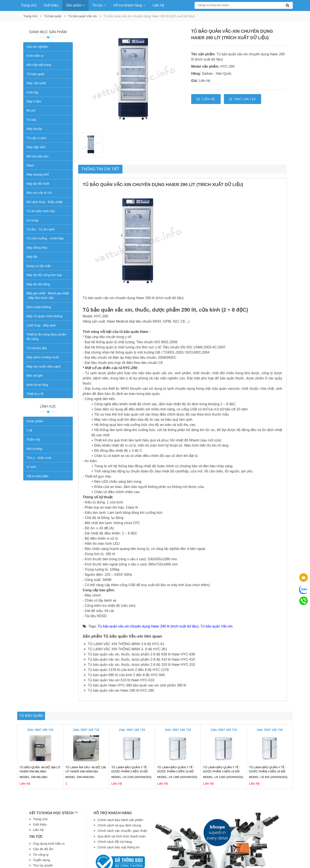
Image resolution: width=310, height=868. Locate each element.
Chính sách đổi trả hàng (115, 842)
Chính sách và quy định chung (119, 825)
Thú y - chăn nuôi (39, 458)
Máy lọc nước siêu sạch (44, 366)
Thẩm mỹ (33, 439)
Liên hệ (158, 5)
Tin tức (99, 5)
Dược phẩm (35, 421)
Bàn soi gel (34, 375)
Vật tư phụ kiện (37, 476)
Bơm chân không (39, 307)
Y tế (29, 430)
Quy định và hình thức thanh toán (122, 836)
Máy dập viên (36, 147)
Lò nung (32, 220)
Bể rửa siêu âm (37, 156)
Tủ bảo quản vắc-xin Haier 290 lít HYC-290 (119, 690)
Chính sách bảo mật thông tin (119, 847)
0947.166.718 (243, 99)
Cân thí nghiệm (37, 47)
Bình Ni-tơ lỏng (37, 385)
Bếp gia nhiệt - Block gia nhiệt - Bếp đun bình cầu (48, 295)
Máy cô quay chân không (44, 316)
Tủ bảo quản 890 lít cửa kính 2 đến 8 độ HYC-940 (124, 675)
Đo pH (31, 110)
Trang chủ (29, 5)
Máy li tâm (34, 101)
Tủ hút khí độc (37, 348)
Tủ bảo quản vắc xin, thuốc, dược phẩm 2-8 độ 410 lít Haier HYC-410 (139, 659)
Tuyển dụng (41, 860)
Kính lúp (32, 92)
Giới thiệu (51, 5)
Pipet (30, 165)
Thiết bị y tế (35, 394)
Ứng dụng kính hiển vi (49, 844)
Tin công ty (41, 855)
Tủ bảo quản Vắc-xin (83, 16)
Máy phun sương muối (43, 357)
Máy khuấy (34, 129)
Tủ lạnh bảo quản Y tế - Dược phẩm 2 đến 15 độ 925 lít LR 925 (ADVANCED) (268, 771)
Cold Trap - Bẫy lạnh (41, 325)
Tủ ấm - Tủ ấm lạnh (41, 229)
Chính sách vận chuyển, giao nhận (122, 831)
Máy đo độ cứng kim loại (44, 275)
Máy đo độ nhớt (38, 184)
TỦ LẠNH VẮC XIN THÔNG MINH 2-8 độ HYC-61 (124, 644)
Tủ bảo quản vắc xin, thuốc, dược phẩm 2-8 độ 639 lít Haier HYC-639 (139, 654)
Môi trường (34, 449)
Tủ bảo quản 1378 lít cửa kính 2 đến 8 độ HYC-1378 (126, 670)
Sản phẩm (75, 5)
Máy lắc (32, 257)
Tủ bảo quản (53, 16)
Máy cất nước (36, 83)
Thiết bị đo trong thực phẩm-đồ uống (47, 337)
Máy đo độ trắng (38, 284)
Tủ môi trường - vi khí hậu (45, 238)
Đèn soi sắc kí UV (39, 193)
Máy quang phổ (38, 174)
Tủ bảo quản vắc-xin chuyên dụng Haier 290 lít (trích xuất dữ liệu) (148, 626)
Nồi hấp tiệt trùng (39, 65)
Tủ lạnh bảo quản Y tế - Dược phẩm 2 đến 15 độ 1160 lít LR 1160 (222, 771)
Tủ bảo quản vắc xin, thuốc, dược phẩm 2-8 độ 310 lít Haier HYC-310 (139, 665)
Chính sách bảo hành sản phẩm (120, 820)
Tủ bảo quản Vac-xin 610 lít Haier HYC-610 (119, 680)
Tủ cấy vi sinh (36, 138)
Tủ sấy (31, 120)
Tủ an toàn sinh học (41, 211)
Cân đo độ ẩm (43, 849)
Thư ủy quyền (43, 865)
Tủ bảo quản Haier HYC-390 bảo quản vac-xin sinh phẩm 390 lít (135, 685)
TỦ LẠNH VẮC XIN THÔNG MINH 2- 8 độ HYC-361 (126, 649)
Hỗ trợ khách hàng (129, 5)
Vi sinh (31, 467)
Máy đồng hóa (37, 248)
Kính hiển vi (35, 56)
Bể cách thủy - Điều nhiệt (44, 202)
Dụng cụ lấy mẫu (39, 266)
